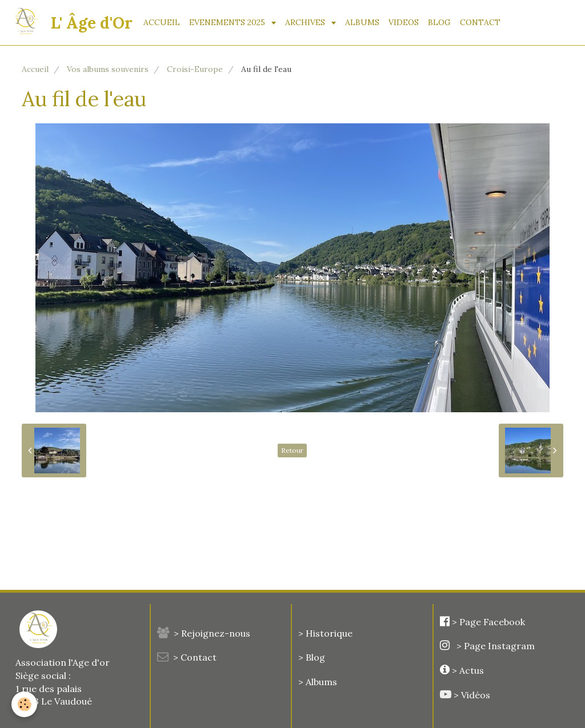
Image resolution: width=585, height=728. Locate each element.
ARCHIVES (306, 22)
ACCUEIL (162, 22)
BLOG (439, 22)
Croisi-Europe (195, 69)
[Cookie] (24, 704)
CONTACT (480, 22)
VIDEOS (404, 22)
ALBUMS (362, 22)
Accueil (35, 69)
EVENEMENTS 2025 (228, 22)
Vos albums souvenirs (108, 69)
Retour (292, 450)
